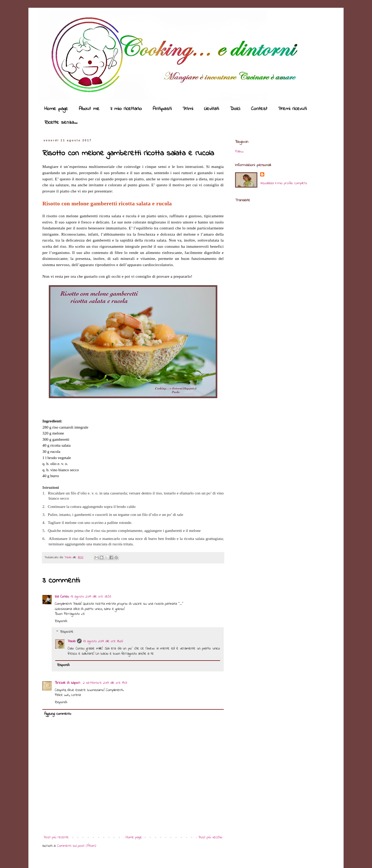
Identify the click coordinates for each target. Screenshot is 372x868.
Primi (188, 109)
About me (89, 109)
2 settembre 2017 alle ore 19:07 (105, 683)
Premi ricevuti (293, 109)
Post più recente (56, 837)
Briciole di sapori (68, 683)
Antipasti (162, 109)
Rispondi (61, 621)
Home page (56, 109)
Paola (68, 557)
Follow (239, 152)
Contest (259, 109)
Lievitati (212, 109)
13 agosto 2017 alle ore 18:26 (103, 641)
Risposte (67, 632)
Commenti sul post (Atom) (77, 846)
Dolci (235, 109)
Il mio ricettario (126, 109)
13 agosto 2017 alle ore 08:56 (91, 597)
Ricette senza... (61, 123)
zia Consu (62, 597)
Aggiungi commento (58, 714)
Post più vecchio (210, 837)
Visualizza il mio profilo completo (284, 183)
